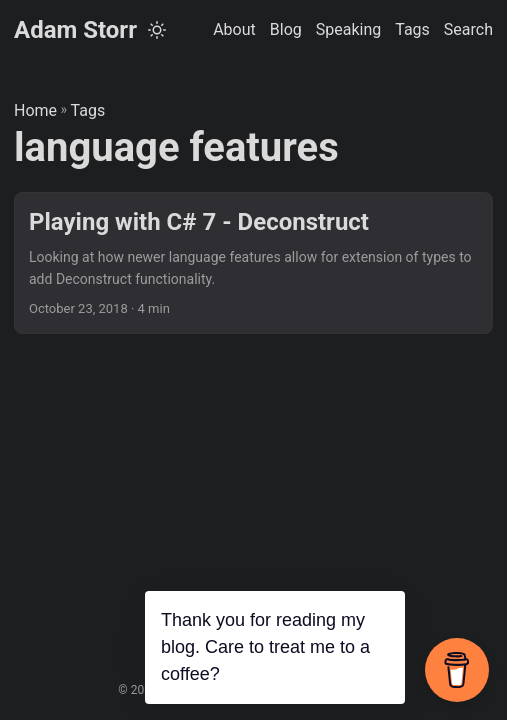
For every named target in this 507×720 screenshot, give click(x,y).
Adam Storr (75, 30)
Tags (88, 110)
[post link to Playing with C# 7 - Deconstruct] (253, 263)
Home (35, 110)
